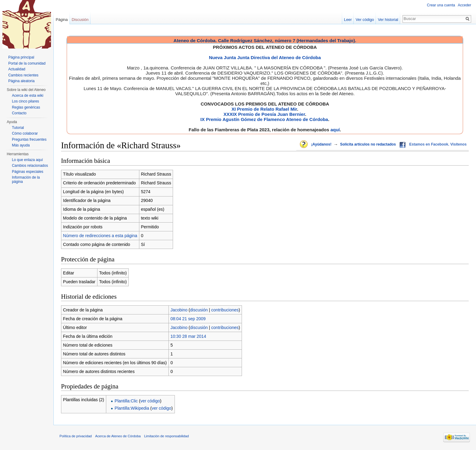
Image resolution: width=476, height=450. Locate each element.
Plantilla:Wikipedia (132, 408)
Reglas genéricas (26, 107)
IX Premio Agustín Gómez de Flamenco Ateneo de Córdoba (264, 119)
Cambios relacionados (30, 166)
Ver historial (388, 20)
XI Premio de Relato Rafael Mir (264, 109)
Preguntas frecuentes (29, 139)
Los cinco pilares (25, 101)
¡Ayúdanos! (321, 144)
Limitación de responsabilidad (167, 436)
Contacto (19, 113)
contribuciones (225, 310)
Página (62, 20)
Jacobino (179, 310)
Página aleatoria (21, 81)
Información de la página (26, 180)
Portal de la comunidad (27, 63)
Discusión (80, 20)
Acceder (464, 5)
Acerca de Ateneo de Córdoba (118, 436)
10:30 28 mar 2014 (188, 336)
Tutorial (18, 128)
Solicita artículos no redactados (368, 144)
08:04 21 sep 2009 (188, 319)
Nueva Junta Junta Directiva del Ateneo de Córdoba (265, 57)
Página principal (21, 57)
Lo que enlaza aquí (27, 160)
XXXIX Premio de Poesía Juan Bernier (264, 114)
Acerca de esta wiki (27, 96)
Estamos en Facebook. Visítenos (438, 144)
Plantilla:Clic (126, 401)
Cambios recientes (23, 75)
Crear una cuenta (441, 5)
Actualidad (17, 69)
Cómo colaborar (25, 133)
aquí (335, 130)
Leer (348, 20)
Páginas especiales (27, 172)
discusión (199, 310)
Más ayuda (21, 145)
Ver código (365, 20)
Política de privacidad (76, 436)
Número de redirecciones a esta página (100, 236)
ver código (150, 401)
